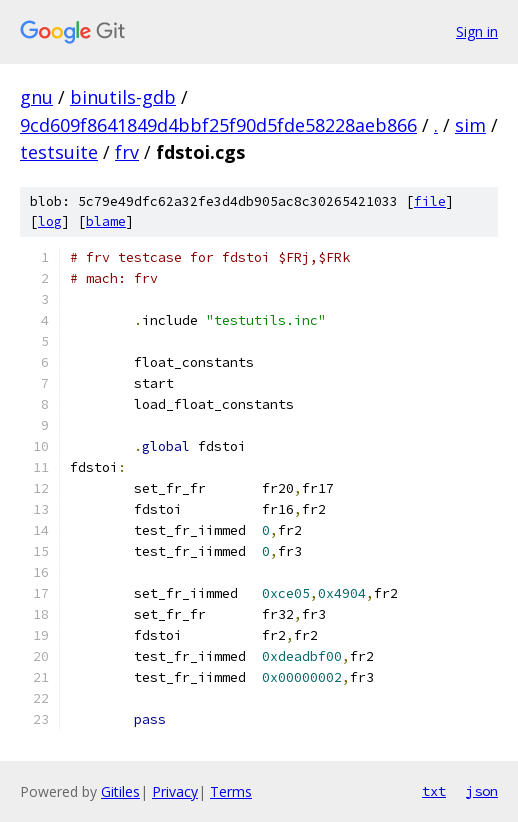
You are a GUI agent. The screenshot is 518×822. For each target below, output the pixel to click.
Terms (231, 791)
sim (470, 125)
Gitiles (120, 791)
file (430, 201)
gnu (36, 97)
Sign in (477, 31)
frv (127, 152)
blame (106, 221)
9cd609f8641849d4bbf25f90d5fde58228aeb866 (218, 125)
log (50, 221)
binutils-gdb (123, 97)
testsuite (59, 152)
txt (434, 791)
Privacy (175, 791)
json (482, 791)
